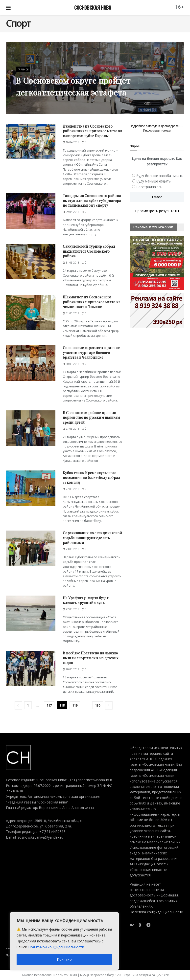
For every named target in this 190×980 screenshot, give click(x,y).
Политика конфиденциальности (156, 912)
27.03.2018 (71, 429)
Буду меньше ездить (154, 181)
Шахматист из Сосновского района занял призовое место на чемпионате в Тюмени (92, 302)
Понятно (64, 959)
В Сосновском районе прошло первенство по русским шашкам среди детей (91, 418)
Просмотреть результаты (157, 211)
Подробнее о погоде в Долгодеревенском (158, 126)
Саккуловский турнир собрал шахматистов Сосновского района (89, 251)
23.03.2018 (71, 549)
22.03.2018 (71, 609)
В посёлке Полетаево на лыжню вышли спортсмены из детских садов (91, 658)
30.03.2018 (71, 364)
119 (75, 705)
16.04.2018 (71, 142)
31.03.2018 (71, 263)
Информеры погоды (157, 131)
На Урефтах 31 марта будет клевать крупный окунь (86, 600)
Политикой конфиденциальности (56, 947)
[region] (64, 941)
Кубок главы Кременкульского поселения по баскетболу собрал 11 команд (91, 478)
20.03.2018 (71, 669)
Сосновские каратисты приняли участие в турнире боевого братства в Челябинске (92, 353)
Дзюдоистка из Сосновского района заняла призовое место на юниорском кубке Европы (93, 131)
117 (49, 705)
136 (98, 705)
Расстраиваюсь (149, 187)
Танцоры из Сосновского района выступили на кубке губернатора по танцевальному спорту (92, 200)
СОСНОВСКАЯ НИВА (93, 7)
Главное (24, 74)
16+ (180, 7)
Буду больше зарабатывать (160, 176)
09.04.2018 (71, 212)
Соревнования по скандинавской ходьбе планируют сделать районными (92, 538)
